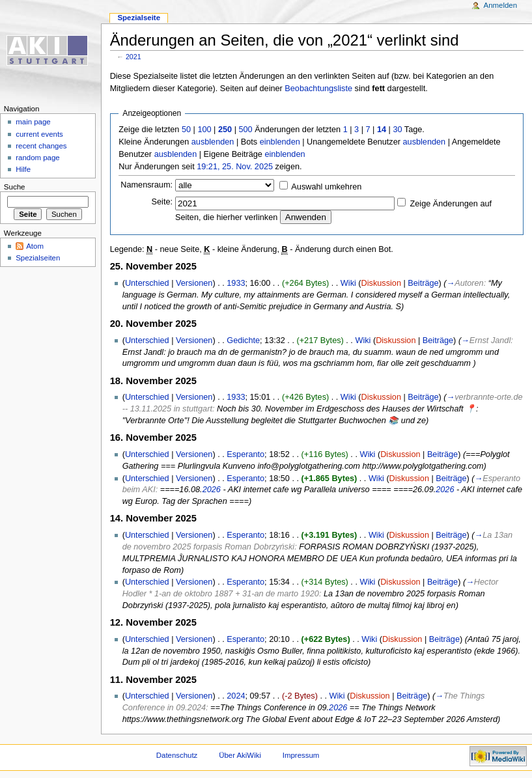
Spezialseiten (38, 258)
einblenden (280, 142)
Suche (15, 187)
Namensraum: (147, 185)
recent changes (41, 146)
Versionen (194, 283)
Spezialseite (139, 18)
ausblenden (213, 142)
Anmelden (501, 5)
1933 (236, 283)
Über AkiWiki (240, 755)
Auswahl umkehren (326, 187)
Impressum (301, 755)
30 (397, 130)
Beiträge (423, 283)
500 (245, 130)
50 (186, 130)
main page (33, 122)
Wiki (348, 283)
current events (39, 134)
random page (38, 158)
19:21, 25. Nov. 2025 (235, 167)
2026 (212, 490)
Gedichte (243, 340)
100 (204, 130)
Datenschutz (177, 755)
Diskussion (381, 283)
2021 (133, 57)
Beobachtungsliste (318, 89)
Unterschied (147, 283)
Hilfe (23, 169)
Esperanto (245, 454)
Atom (35, 246)
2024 (236, 696)
